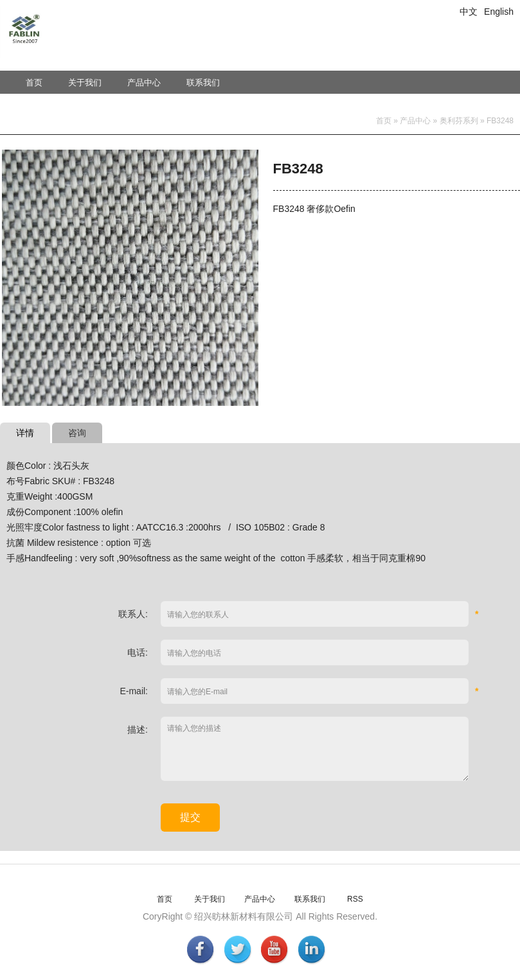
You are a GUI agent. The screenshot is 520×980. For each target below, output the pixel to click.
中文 (469, 12)
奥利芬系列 (459, 121)
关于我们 (85, 83)
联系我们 (203, 83)
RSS (355, 899)
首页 (34, 83)
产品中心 (144, 83)
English (499, 12)
